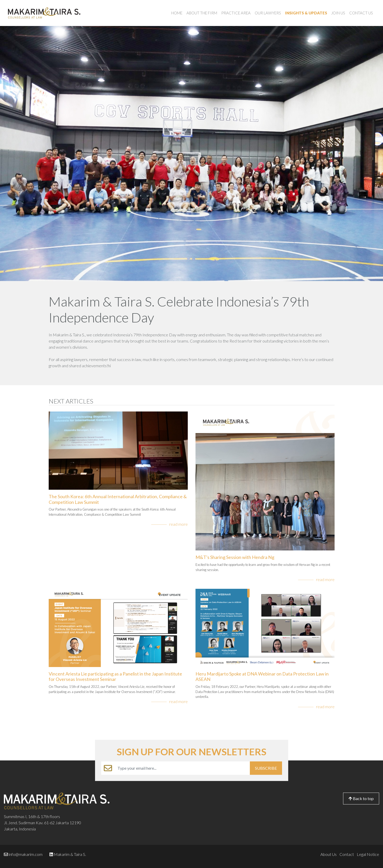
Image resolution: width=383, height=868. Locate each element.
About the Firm (202, 13)
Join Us (338, 13)
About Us (329, 854)
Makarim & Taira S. (70, 854)
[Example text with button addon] (182, 768)
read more (178, 524)
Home (177, 13)
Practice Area (236, 13)
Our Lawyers (268, 13)
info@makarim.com (26, 854)
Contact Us (361, 13)
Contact (347, 854)
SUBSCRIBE (266, 768)
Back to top (361, 798)
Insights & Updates (306, 13)
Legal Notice (368, 854)
